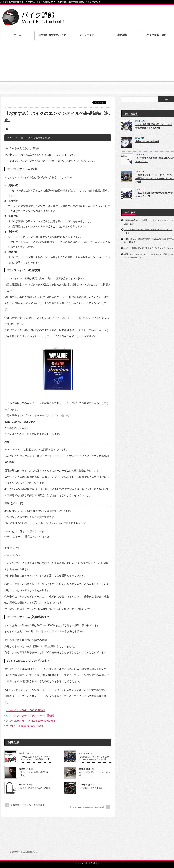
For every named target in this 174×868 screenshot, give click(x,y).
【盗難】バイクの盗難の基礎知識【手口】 (33, 774)
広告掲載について (31, 852)
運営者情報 (15, 852)
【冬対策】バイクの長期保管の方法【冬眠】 (87, 807)
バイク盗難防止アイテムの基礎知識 (34, 788)
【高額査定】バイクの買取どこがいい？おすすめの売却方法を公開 (95, 758)
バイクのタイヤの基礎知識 (91, 788)
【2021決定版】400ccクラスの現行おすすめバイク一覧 (155, 195)
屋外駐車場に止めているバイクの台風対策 (28, 805)
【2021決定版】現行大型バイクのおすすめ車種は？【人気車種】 (154, 126)
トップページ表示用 (33, 138)
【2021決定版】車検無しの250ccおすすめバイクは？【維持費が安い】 (34, 758)
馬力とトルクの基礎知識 (147, 141)
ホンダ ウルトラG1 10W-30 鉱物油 (26, 710)
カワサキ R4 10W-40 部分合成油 (24, 726)
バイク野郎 (93, 863)
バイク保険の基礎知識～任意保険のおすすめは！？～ (155, 160)
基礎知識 (47, 138)
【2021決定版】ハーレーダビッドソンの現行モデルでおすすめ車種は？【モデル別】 (155, 178)
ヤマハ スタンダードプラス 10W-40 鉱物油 (30, 716)
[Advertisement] (87, 69)
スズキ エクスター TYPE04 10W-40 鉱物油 (30, 721)
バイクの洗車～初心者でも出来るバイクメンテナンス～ (149, 248)
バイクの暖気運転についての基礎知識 (95, 774)
